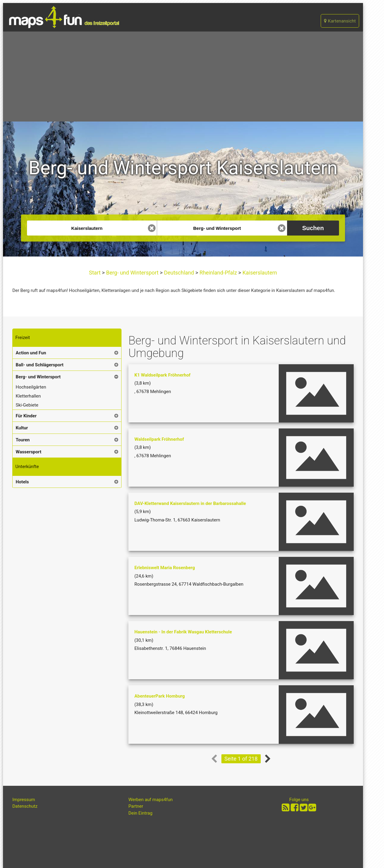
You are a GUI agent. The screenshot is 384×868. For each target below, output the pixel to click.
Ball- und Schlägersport (39, 365)
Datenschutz (25, 806)
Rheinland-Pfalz (218, 273)
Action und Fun (31, 353)
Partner (136, 806)
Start (96, 273)
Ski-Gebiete (27, 405)
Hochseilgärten (31, 387)
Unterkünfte (27, 467)
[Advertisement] (183, 77)
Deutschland (179, 273)
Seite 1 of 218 (241, 759)
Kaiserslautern (259, 273)
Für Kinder (26, 416)
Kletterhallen (28, 396)
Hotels (22, 482)
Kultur (22, 428)
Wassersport (28, 452)
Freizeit (22, 338)
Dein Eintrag (140, 813)
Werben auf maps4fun (151, 800)
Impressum (24, 800)
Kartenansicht (340, 21)
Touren (23, 440)
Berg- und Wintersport (132, 273)
